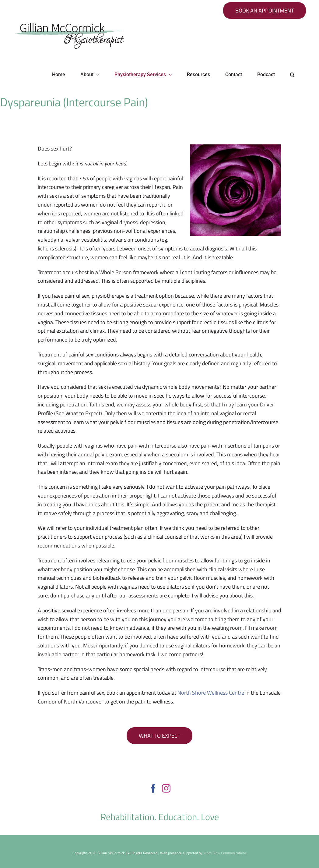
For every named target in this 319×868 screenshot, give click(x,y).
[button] (292, 75)
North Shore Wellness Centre (211, 693)
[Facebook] (153, 788)
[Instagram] (166, 788)
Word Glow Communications (225, 853)
